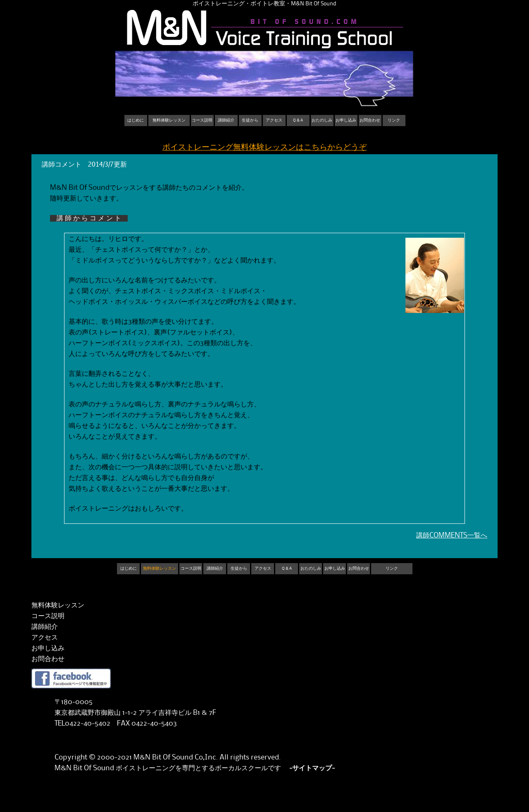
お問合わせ (370, 120)
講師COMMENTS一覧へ (452, 535)
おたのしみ (322, 120)
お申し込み (346, 120)
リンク (394, 120)
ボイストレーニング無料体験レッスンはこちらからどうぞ (264, 147)
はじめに (136, 120)
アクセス (274, 120)
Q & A (298, 120)
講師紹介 (226, 120)
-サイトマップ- (312, 768)
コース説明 (202, 120)
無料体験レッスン (169, 120)
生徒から (250, 120)
